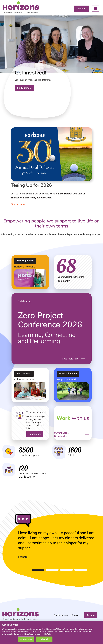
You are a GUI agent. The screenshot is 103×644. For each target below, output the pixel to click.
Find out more (24, 88)
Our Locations (61, 615)
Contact (75, 615)
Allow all (44, 639)
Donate (82, 9)
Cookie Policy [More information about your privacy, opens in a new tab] (47, 634)
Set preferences (26, 639)
